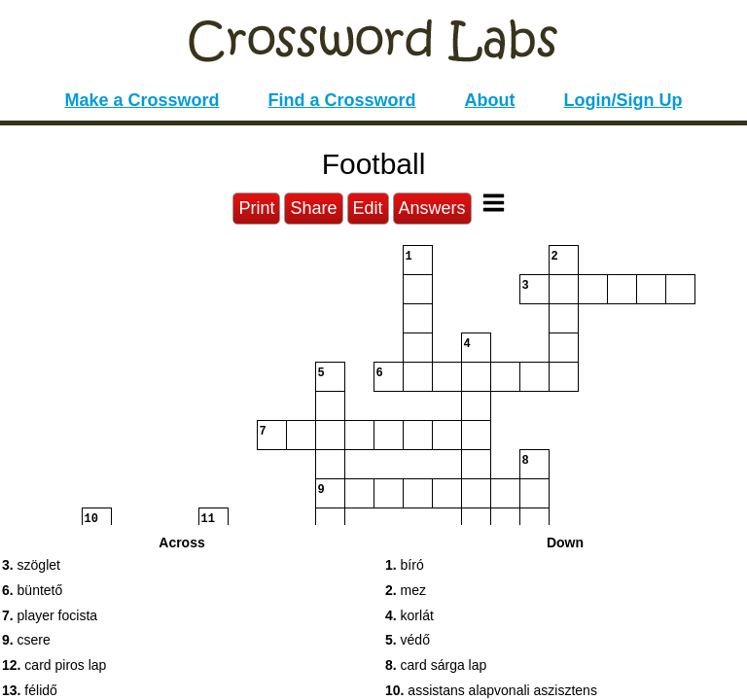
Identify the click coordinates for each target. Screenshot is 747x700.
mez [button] (406, 590)
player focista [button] (50, 615)
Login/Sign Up (623, 100)
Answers (432, 208)
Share (313, 208)
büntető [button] (32, 590)
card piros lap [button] (54, 665)
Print (256, 208)
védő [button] (408, 640)
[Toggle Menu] (494, 203)
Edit (368, 208)
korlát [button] (409, 615)
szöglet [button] (31, 565)
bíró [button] (405, 565)
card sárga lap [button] (436, 665)
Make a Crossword (142, 100)
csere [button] (26, 640)
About (490, 100)
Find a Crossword (342, 100)
